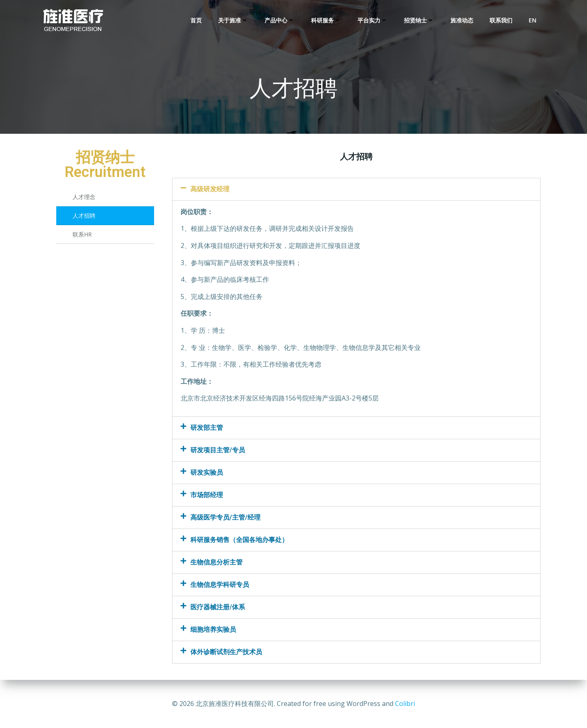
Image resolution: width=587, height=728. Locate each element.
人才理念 (84, 197)
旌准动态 (462, 21)
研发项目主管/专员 (218, 450)
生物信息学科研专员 (220, 585)
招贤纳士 (419, 21)
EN (533, 21)
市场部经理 (207, 495)
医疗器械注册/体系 (218, 607)
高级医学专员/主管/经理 (225, 517)
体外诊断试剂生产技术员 (226, 652)
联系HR (82, 234)
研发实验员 (207, 472)
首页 (196, 21)
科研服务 (326, 21)
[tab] (356, 189)
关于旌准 (233, 21)
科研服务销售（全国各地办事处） (239, 540)
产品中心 (280, 21)
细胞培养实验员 (213, 630)
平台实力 (373, 21)
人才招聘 (84, 216)
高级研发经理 (210, 189)
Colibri (405, 704)
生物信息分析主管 (216, 562)
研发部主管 (207, 428)
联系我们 (501, 21)
